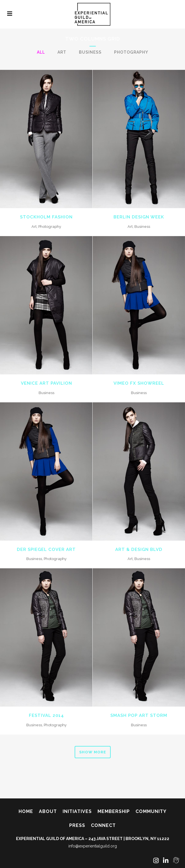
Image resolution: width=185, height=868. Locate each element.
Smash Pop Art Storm (139, 715)
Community (151, 811)
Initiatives (77, 811)
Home (26, 811)
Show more (93, 752)
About (48, 811)
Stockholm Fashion (46, 217)
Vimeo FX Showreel (139, 383)
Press (77, 825)
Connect (103, 825)
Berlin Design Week (139, 217)
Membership (114, 811)
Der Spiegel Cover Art (46, 549)
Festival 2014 (46, 715)
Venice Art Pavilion (46, 383)
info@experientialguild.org (93, 846)
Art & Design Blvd (139, 549)
